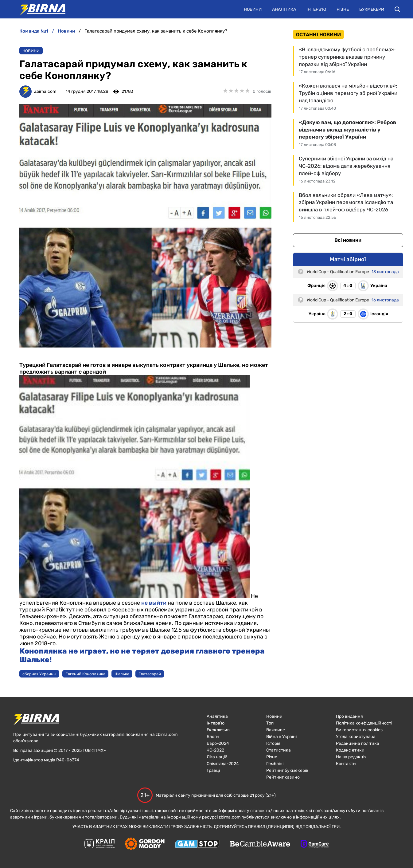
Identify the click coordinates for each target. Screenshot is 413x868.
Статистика (279, 750)
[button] (397, 9)
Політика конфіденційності (364, 723)
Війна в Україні (281, 737)
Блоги (213, 737)
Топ (270, 723)
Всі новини (348, 240)
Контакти (346, 764)
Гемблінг (275, 764)
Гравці (213, 770)
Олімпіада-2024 (223, 764)
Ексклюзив (218, 730)
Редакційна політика (358, 743)
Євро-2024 (218, 743)
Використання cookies (359, 730)
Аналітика (284, 9)
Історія (273, 743)
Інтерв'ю (316, 9)
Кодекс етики (350, 750)
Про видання (349, 716)
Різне (343, 9)
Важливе (276, 730)
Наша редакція (351, 757)
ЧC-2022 (215, 750)
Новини (253, 9)
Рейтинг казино (283, 777)
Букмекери (372, 9)
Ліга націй (217, 757)
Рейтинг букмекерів (287, 770)
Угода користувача (356, 737)
